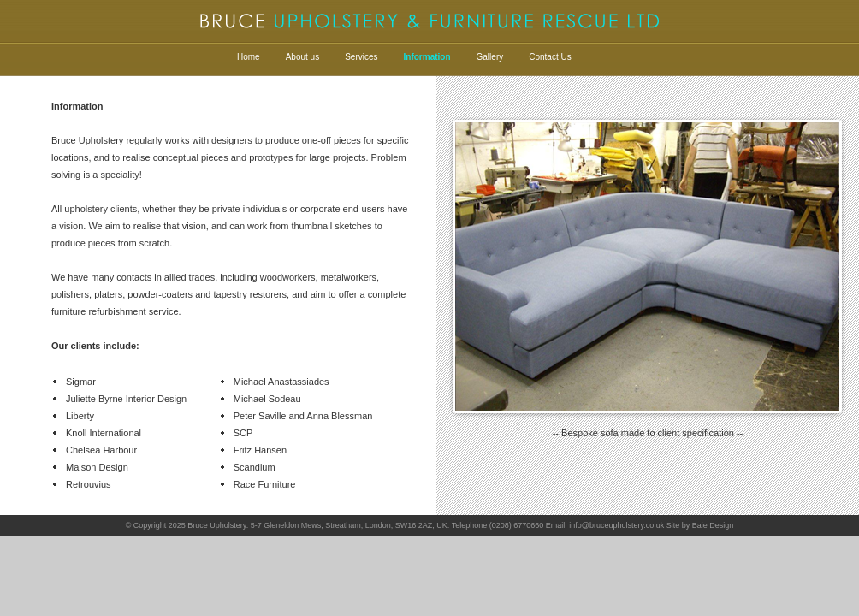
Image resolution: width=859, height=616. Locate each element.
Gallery (490, 57)
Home (249, 57)
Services (361, 57)
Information (427, 57)
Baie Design (713, 525)
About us (302, 57)
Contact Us (550, 57)
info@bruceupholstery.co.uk (616, 525)
